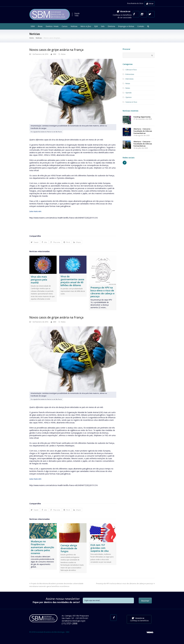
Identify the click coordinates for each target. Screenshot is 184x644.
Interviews (130, 79)
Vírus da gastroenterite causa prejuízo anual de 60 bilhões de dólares (72, 281)
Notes (63, 322)
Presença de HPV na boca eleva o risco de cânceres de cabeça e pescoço (102, 292)
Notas (63, 54)
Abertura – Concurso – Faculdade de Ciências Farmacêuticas (143, 131)
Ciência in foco (131, 70)
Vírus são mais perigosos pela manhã (39, 280)
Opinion (129, 97)
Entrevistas (130, 74)
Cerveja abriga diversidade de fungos (69, 548)
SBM (54, 54)
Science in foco (131, 102)
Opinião (129, 93)
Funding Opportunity (142, 117)
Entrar (150, 4)
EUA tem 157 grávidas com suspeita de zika (100, 548)
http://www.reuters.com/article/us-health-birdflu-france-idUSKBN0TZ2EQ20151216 (64, 218)
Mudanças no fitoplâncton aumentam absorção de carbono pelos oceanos (42, 547)
